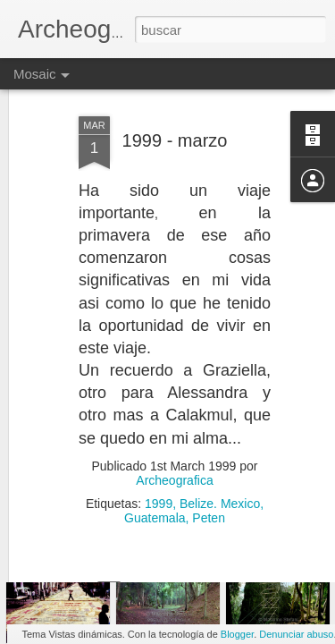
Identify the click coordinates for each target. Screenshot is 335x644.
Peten (209, 480)
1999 (159, 466)
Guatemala (155, 480)
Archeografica (174, 443)
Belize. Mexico (220, 466)
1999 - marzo (175, 103)
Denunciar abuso (296, 634)
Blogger (237, 634)
